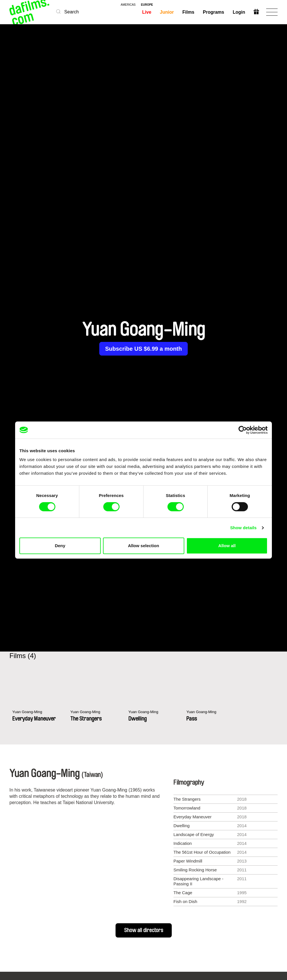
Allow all (227, 546)
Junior (166, 12)
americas (128, 5)
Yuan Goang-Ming (30, 712)
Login (239, 12)
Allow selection (143, 546)
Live (146, 12)
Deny (60, 546)
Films (188, 12)
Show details (243, 528)
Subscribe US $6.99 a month (144, 349)
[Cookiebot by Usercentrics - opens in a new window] (243, 430)
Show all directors (144, 930)
